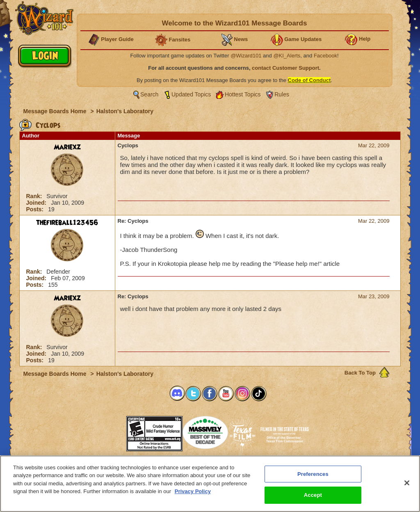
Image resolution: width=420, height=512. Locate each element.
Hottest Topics (243, 94)
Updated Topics (191, 94)
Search (149, 94)
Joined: (37, 203)
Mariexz (67, 147)
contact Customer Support (285, 68)
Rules (282, 94)
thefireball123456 (67, 223)
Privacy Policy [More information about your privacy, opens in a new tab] (193, 491)
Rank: (35, 196)
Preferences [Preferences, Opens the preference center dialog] (313, 474)
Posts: (36, 209)
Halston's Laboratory (125, 111)
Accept (313, 495)
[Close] (407, 483)
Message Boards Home (56, 111)
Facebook (325, 56)
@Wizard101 (246, 56)
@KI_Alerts (287, 56)
